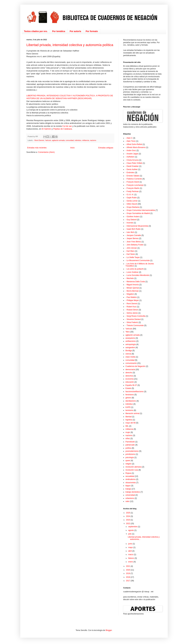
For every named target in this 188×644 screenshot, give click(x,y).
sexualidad (130, 476)
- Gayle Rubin (131, 198)
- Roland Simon (132, 310)
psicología (130, 457)
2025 (128, 513)
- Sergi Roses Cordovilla (135, 316)
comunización (131, 363)
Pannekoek (130, 442)
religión (128, 464)
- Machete (130, 278)
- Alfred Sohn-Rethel (134, 144)
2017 (128, 581)
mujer (128, 432)
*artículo (48, 140)
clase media (130, 357)
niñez (128, 439)
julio (130, 534)
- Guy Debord (131, 220)
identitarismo (131, 401)
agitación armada (58, 140)
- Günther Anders (132, 217)
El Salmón (46, 129)
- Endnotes (130, 173)
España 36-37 (131, 385)
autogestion (130, 347)
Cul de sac (67, 126)
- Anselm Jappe (132, 154)
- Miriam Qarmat (132, 288)
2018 (128, 577)
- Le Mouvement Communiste (138, 260)
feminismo (130, 395)
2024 (128, 516)
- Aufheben (130, 157)
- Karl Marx (130, 251)
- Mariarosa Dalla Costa (135, 282)
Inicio (72, 148)
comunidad (70, 140)
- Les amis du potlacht (134, 269)
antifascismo (131, 341)
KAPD (128, 407)
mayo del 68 (130, 423)
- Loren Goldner (132, 272)
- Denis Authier (132, 169)
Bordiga (129, 351)
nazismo (93, 140)
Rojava (128, 473)
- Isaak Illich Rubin (133, 229)
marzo (131, 555)
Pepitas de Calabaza (63, 129)
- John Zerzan (131, 248)
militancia (86, 140)
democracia (130, 370)
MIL (127, 426)
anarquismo (130, 338)
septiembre (133, 527)
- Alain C (129, 138)
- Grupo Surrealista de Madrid (138, 213)
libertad (128, 417)
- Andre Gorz (131, 150)
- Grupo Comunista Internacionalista (140, 210)
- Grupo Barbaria (132, 207)
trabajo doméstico (133, 492)
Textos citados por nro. (36, 31)
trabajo (128, 489)
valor (127, 501)
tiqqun (128, 486)
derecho (129, 373)
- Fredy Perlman (132, 191)
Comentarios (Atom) (46, 152)
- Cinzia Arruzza (132, 160)
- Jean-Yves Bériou (133, 242)
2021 (128, 566)
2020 (128, 570)
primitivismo (130, 454)
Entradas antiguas (106, 148)
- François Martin (132, 188)
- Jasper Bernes (132, 238)
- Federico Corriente (134, 179)
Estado (128, 388)
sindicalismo (130, 479)
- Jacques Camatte (133, 235)
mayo (131, 547)
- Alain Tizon (130, 141)
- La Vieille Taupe (133, 257)
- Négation (130, 294)
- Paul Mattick (131, 297)
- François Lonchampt (134, 185)
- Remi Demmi (39, 140)
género (128, 398)
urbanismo (130, 498)
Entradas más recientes (37, 148)
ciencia (128, 354)
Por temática (59, 31)
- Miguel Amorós (132, 285)
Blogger (109, 630)
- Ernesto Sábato (132, 176)
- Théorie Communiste (135, 325)
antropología (131, 344)
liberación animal (132, 413)
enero (131, 562)
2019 (128, 573)
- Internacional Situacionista (137, 226)
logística (129, 420)
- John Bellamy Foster (134, 245)
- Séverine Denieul (133, 319)
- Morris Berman (132, 291)
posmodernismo (132, 451)
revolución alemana (133, 467)
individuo (78, 140)
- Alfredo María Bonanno (135, 147)
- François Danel (132, 182)
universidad (130, 495)
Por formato (92, 31)
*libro (128, 332)
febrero (131, 558)
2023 (128, 520)
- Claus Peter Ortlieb (134, 163)
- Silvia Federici (132, 322)
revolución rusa (132, 470)
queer (128, 461)
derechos (129, 376)
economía (130, 379)
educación (130, 382)
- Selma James (132, 313)
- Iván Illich (130, 232)
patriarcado (130, 445)
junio (130, 544)
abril (130, 551)
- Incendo (129, 223)
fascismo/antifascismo (134, 392)
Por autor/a (75, 31)
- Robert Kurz (131, 307)
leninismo (129, 410)
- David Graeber (132, 166)
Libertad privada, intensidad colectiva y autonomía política (70, 45)
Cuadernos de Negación (135, 366)
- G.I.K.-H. (130, 195)
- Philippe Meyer (132, 300)
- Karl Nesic (130, 254)
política (128, 448)
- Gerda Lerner (132, 201)
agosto (131, 530)
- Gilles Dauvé (131, 204)
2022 (128, 524)
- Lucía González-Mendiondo (137, 275)
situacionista (131, 483)
